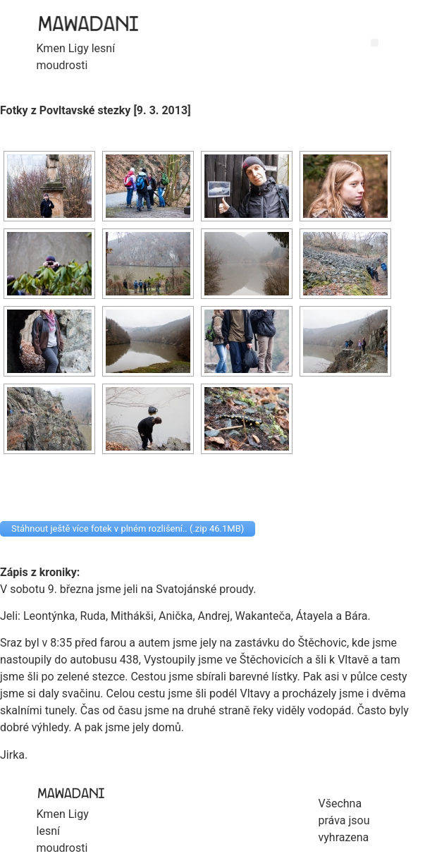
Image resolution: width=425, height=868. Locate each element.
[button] (375, 43)
